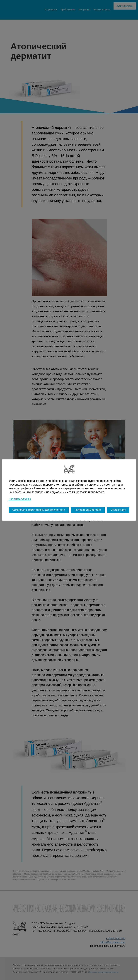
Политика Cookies (20, 499)
